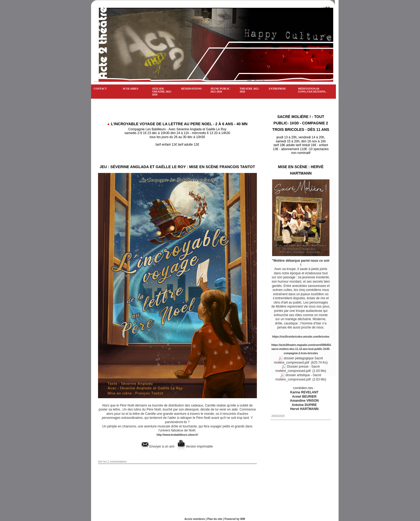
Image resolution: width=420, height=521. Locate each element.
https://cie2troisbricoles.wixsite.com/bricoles (301, 337)
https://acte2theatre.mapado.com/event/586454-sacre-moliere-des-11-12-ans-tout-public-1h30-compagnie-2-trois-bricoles (301, 349)
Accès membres (195, 519)
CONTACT (100, 89)
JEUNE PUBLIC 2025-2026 (220, 90)
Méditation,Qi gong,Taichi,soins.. (312, 90)
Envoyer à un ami (158, 446)
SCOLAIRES (131, 89)
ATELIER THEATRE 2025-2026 (162, 92)
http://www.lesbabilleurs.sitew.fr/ (177, 435)
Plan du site (215, 519)
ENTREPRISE (277, 89)
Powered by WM (235, 519)
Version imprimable (195, 446)
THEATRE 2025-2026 (250, 90)
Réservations (192, 89)
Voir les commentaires (112, 462)
